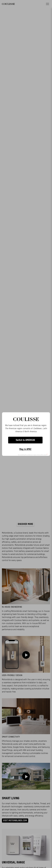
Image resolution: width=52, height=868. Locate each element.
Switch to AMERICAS (25, 440)
